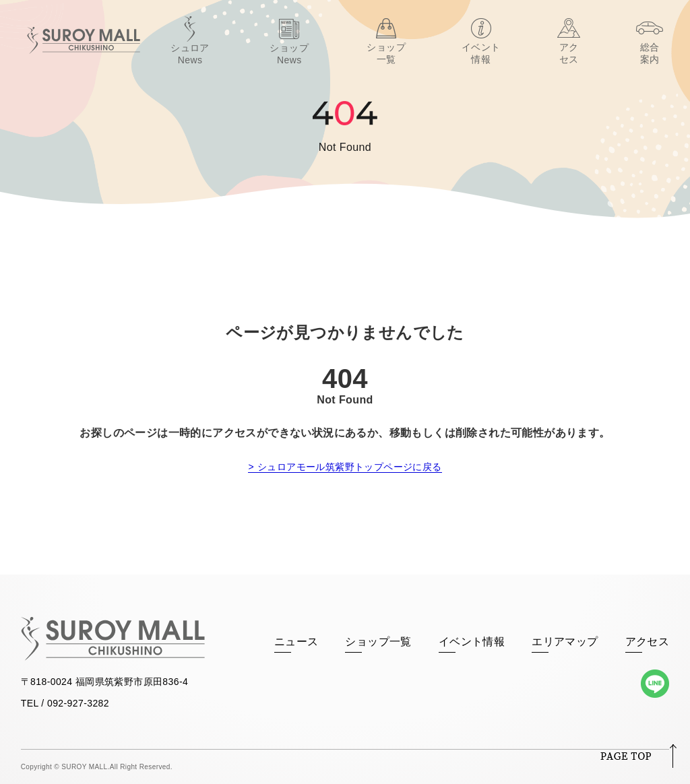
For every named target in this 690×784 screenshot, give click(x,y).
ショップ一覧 (378, 642)
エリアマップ (565, 642)
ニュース (296, 642)
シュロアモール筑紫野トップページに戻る (350, 467)
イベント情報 (472, 642)
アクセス (648, 642)
